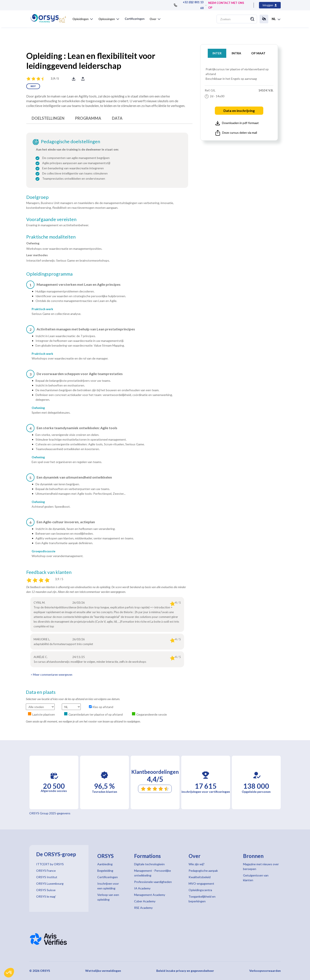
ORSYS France (46, 871)
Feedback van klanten (49, 572)
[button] (9, 973)
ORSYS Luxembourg (50, 883)
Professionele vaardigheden (153, 882)
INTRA (236, 53)
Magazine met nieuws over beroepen (261, 866)
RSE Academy (143, 908)
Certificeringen (135, 19)
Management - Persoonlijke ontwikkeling (153, 873)
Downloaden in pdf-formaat (237, 123)
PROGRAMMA (88, 118)
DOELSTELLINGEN (48, 118)
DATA (117, 118)
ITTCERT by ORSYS (50, 864)
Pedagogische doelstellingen (71, 141)
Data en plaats (41, 692)
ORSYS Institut (47, 877)
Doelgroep (37, 197)
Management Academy (150, 895)
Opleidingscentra (200, 890)
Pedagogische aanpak (203, 871)
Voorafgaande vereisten (51, 219)
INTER (217, 53)
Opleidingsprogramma (49, 274)
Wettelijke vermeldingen (103, 971)
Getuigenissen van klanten (256, 878)
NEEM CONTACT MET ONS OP (226, 5)
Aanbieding (105, 864)
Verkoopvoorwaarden (265, 971)
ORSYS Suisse (46, 890)
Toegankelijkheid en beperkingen (202, 899)
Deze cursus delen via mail (236, 133)
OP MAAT (258, 53)
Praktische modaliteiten (51, 237)
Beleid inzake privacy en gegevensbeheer (185, 971)
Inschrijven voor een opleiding (108, 886)
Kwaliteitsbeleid (200, 877)
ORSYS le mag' (46, 896)
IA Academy (142, 888)
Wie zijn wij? (197, 864)
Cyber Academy (145, 901)
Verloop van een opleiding (108, 897)
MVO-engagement (201, 883)
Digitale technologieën (149, 864)
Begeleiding (105, 871)
